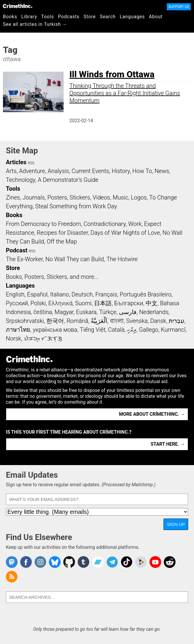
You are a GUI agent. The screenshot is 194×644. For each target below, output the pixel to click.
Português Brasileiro (146, 294)
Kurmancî (173, 330)
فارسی (128, 312)
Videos (101, 197)
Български (129, 303)
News (162, 171)
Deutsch (82, 294)
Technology (21, 180)
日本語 (103, 303)
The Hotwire (122, 259)
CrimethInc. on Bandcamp (98, 562)
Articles (16, 162)
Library (29, 17)
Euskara (86, 312)
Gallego (149, 330)
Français (106, 294)
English (15, 294)
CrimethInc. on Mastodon (12, 562)
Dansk (158, 321)
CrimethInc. (18, 6)
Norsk (13, 338)
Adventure (32, 171)
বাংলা (117, 321)
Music (120, 197)
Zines (13, 197)
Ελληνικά (60, 303)
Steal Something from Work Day (76, 206)
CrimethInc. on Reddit (170, 562)
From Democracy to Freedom (43, 224)
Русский (17, 303)
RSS (31, 163)
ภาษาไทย (18, 330)
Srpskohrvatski (25, 321)
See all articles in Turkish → (35, 24)
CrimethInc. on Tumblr (84, 562)
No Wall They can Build (75, 259)
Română (77, 321)
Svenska (137, 321)
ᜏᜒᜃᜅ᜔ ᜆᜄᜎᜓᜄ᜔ (43, 338)
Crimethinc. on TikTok (127, 562)
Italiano (59, 294)
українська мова (55, 330)
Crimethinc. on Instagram (40, 562)
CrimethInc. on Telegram (112, 562)
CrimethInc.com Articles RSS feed (12, 577)
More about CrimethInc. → (152, 414)
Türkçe (108, 312)
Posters (57, 197)
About (156, 17)
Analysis (58, 171)
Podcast (17, 250)
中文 (152, 303)
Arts (11, 171)
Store (90, 17)
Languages (132, 17)
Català (116, 330)
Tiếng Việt (92, 330)
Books (10, 17)
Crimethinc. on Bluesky (55, 562)
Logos (139, 197)
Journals (34, 197)
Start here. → (168, 444)
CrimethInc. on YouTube (155, 562)
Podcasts (69, 17)
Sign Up (176, 524)
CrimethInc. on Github (69, 562)
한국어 (55, 321)
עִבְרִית (177, 321)
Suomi (83, 303)
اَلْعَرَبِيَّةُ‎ (99, 321)
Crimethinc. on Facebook (26, 562)
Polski (38, 303)
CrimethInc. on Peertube (141, 562)
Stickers (80, 197)
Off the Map (62, 241)
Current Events (90, 171)
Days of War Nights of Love (125, 233)
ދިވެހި (132, 330)
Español (37, 294)
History (121, 171)
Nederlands (154, 312)
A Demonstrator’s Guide (68, 180)
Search (108, 17)
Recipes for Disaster (62, 233)
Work (135, 224)
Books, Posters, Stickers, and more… (52, 277)
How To (142, 171)
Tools (48, 17)
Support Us (179, 7)
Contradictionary (105, 224)
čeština (43, 312)
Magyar (64, 312)
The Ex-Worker (24, 259)
